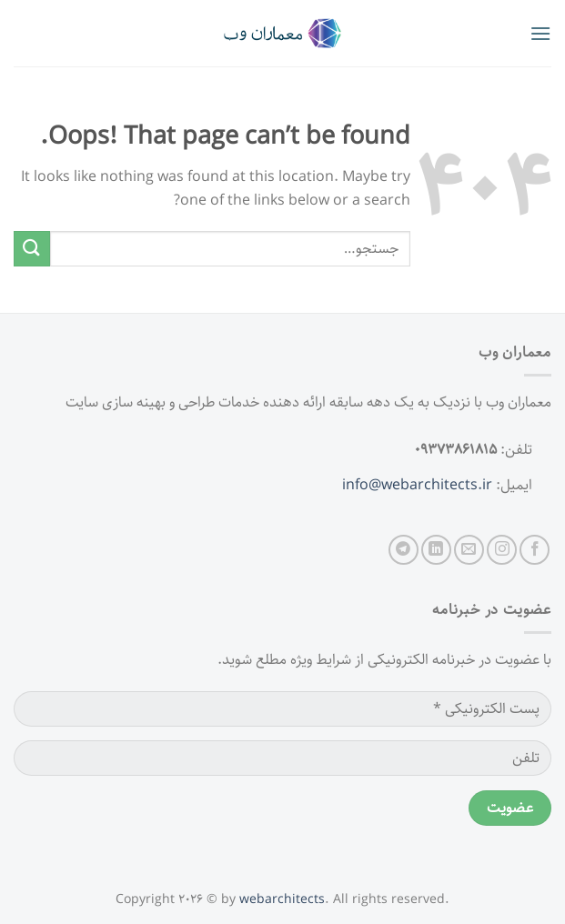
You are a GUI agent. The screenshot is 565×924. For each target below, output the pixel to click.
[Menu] (540, 33)
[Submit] (32, 249)
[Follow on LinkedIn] (436, 550)
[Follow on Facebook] (535, 550)
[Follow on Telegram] (404, 550)
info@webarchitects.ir (417, 485)
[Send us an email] (469, 550)
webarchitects (282, 899)
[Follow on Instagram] (502, 550)
